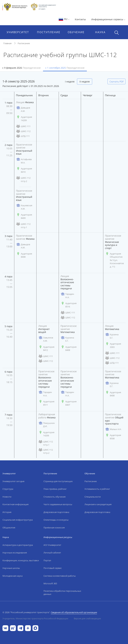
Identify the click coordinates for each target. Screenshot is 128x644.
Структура (8, 489)
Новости (7, 497)
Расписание (24, 43)
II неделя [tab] (85, 82)
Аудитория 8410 (24, 170)
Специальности (93, 497)
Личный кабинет (52, 553)
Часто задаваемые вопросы (58, 504)
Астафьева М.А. (24, 161)
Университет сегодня (13, 481)
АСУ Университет (52, 545)
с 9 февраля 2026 (21, 68)
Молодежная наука (12, 576)
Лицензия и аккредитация (98, 504)
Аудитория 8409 (24, 216)
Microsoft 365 (50, 583)
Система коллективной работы (60, 576)
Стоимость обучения (54, 497)
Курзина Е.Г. (67, 339)
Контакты (80, 19)
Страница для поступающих (58, 481)
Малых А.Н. (113, 429)
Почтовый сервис (53, 568)
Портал (47, 560)
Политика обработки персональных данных (62, 593)
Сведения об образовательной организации (74, 612)
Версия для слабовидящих (87, 618)
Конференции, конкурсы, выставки (21, 560)
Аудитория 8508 (113, 437)
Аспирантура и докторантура (18, 545)
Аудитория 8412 (46, 349)
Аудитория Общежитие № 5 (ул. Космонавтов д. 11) (114, 260)
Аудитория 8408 (24, 255)
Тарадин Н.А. (67, 296)
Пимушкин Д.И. (46, 425)
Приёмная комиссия (54, 528)
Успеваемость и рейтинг (97, 489)
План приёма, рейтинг (55, 489)
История (7, 512)
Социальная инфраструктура (18, 520)
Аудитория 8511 (46, 403)
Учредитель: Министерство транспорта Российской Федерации (35, 618)
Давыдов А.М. (23, 109)
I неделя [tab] (70, 82)
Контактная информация (15, 504)
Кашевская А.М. (24, 207)
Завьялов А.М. (46, 339)
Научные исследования (15, 553)
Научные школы (11, 568)
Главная (7, 43)
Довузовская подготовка (56, 512)
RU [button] (64, 19)
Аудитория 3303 (113, 345)
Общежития (9, 528)
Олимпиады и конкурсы (56, 520)
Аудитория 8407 (68, 403)
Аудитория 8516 (68, 305)
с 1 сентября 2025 (65, 68)
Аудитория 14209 (24, 119)
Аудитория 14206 (46, 434)
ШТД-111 (23, 136)
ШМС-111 (23, 126)
